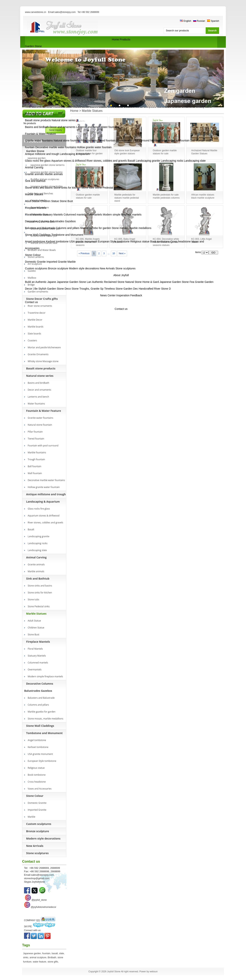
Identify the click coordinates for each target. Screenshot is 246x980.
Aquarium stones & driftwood (69, 161)
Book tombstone (160, 241)
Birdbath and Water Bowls (42, 250)
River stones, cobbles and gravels (107, 161)
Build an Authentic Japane (41, 282)
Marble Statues (34, 194)
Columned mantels (75, 215)
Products (125, 39)
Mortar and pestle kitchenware (44, 347)
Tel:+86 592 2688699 (88, 12)
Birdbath (52, 957)
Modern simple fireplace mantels (122, 215)
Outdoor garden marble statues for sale (165, 152)
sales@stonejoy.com (42, 875)
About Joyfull (121, 275)
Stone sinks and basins (39, 188)
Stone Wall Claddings (38, 235)
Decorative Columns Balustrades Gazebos (50, 221)
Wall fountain (35, 473)
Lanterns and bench (88, 127)
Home (115, 39)
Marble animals (54, 174)
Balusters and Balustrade (40, 228)
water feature (40, 962)
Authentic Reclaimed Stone (108, 282)
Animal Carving (34, 167)
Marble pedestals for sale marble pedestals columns (166, 196)
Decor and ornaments (63, 127)
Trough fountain (180, 140)
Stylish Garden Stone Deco (55, 289)
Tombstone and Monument (67, 235)
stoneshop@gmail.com (37, 878)
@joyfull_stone (39, 900)
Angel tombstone (35, 241)
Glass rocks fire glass (38, 161)
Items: (198, 252)
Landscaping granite (148, 161)
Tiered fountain (107, 140)
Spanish (213, 21)
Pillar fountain (89, 140)
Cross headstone (180, 241)
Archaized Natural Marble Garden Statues (204, 152)
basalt (55, 953)
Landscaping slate (195, 161)
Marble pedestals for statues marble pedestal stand (127, 198)
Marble (72, 262)
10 (114, 253)
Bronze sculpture (58, 268)
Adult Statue (32, 201)
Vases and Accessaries (40, 789)
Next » (122, 253)
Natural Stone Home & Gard (142, 282)
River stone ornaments (40, 306)
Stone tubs (88, 188)
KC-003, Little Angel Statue (201, 241)
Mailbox (32, 278)
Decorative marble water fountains (56, 147)
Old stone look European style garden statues (127, 152)
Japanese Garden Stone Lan (74, 282)
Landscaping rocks (172, 161)
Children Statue (50, 201)
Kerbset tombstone (57, 241)
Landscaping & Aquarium (75, 154)
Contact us (31, 302)
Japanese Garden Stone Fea (177, 282)
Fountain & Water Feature (40, 134)
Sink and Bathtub (35, 181)
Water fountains (110, 127)
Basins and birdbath (37, 127)
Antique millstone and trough (42, 154)
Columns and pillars (68, 228)
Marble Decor (35, 320)
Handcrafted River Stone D (155, 289)
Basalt (131, 161)
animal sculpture (38, 957)
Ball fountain (198, 140)
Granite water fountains (39, 140)
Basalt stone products (38, 120)
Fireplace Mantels (36, 208)
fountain (46, 953)
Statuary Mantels (53, 215)
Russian (199, 21)
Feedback (136, 295)
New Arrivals (107, 268)
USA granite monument (83, 241)
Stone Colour (33, 255)
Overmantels (94, 215)
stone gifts (53, 962)
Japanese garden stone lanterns (48, 165)
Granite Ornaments (38, 354)
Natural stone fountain (67, 140)
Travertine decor (37, 313)
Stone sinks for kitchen (67, 188)
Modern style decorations (84, 268)
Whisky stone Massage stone (43, 361)
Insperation (123, 295)
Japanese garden (32, 953)
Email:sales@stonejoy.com (62, 12)
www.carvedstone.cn (36, 12)
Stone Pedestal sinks (107, 188)
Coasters (32, 340)
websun (153, 972)
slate (62, 953)
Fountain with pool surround (133, 140)
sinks (26, 957)
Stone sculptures (125, 268)
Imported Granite (57, 262)
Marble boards (36, 327)
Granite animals (34, 174)
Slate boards (34, 334)
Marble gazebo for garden (96, 228)
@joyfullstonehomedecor (43, 907)
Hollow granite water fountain (94, 147)
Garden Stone (33, 46)
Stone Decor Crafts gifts (42, 299)
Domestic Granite (35, 262)
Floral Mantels (33, 215)
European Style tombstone (114, 241)
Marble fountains (160, 140)
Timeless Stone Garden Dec (121, 289)
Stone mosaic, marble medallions (131, 228)
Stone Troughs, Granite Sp (88, 289)
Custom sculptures (36, 268)
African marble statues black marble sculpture (203, 196)
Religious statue (140, 241)
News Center (108, 295)
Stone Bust (66, 201)
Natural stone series (64, 120)
